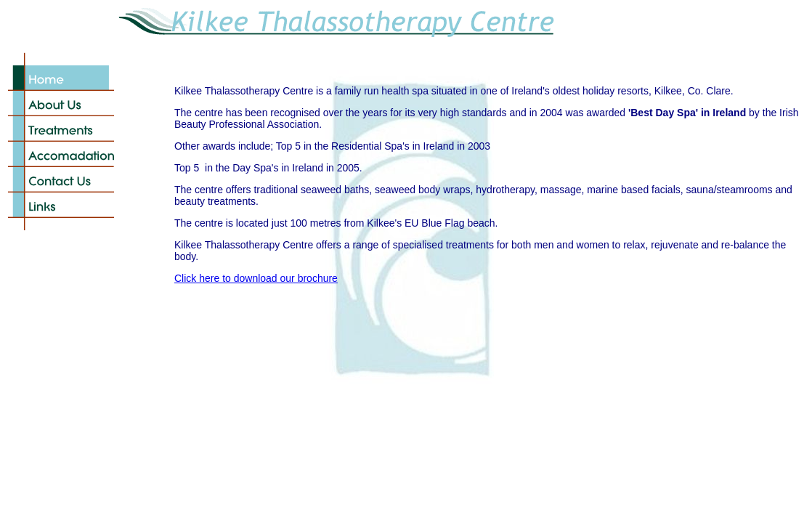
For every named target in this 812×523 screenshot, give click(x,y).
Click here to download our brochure (256, 278)
